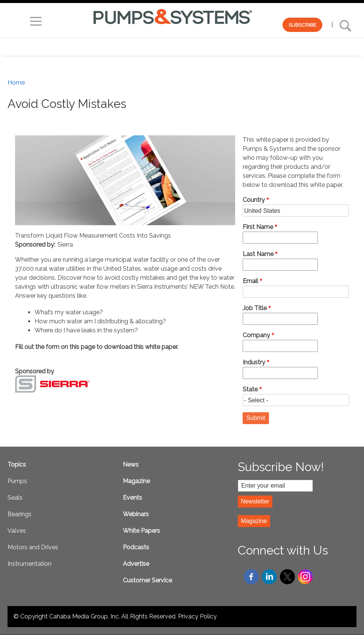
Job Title (255, 308)
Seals (15, 498)
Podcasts (136, 547)
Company (256, 335)
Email (250, 281)
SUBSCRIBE (302, 25)
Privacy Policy (197, 616)
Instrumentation (29, 564)
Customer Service (147, 580)
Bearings (20, 514)
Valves (17, 531)
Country (254, 200)
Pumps (17, 481)
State (250, 389)
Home (16, 83)
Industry (254, 362)
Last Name (258, 254)
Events (132, 498)
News (131, 465)
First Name (258, 227)
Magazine (136, 481)
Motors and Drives (33, 547)
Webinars (136, 514)
